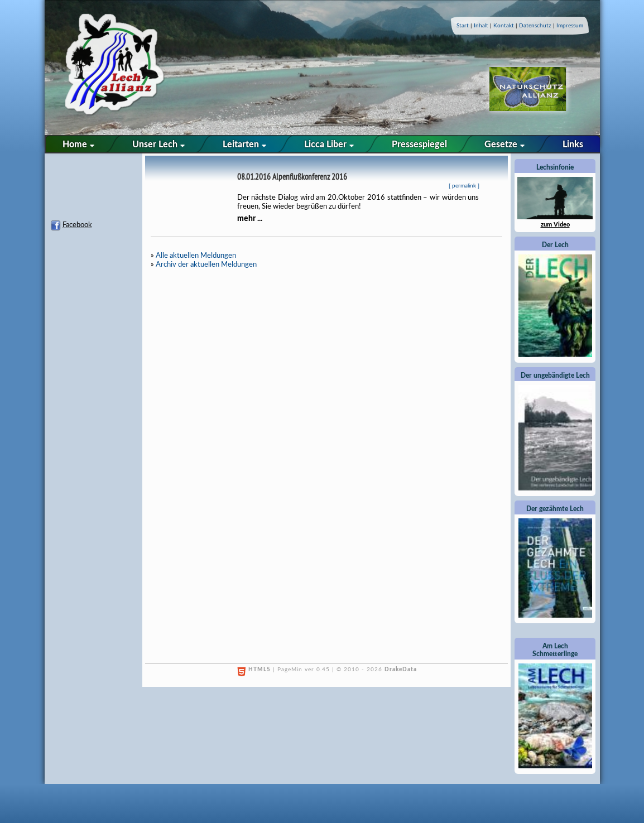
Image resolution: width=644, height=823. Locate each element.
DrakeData (401, 670)
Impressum (570, 26)
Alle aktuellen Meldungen (196, 256)
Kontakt (504, 26)
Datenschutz (535, 26)
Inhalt (481, 26)
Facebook (77, 225)
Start (463, 26)
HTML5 (259, 670)
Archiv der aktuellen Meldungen (206, 265)
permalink (464, 186)
